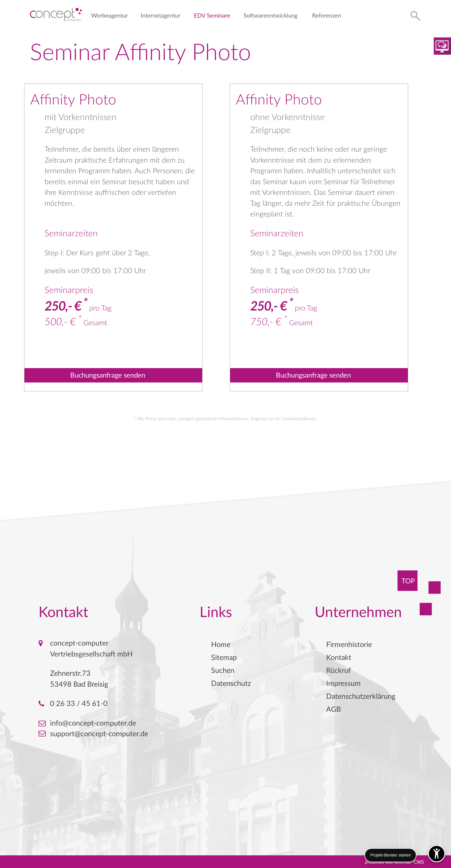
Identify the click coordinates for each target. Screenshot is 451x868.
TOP (408, 581)
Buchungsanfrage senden (108, 376)
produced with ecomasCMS (394, 862)
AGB (334, 710)
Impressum (343, 684)
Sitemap (224, 658)
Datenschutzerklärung (361, 697)
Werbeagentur (109, 16)
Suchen (223, 671)
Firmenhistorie (349, 645)
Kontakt (339, 658)
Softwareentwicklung (271, 16)
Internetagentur (160, 16)
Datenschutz (231, 684)
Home (221, 645)
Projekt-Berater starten (390, 855)
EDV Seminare (212, 16)
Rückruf (339, 671)
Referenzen (327, 16)
